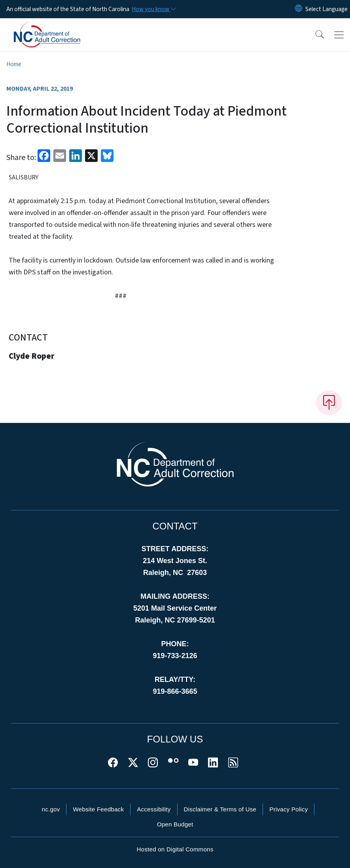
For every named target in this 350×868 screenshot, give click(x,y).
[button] (314, 35)
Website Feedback (98, 809)
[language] (326, 9)
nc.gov (51, 809)
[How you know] (153, 9)
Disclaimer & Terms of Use (220, 809)
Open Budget (175, 824)
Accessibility (154, 809)
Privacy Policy (289, 809)
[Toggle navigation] (339, 35)
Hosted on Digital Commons (175, 849)
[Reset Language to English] (299, 9)
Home (14, 64)
